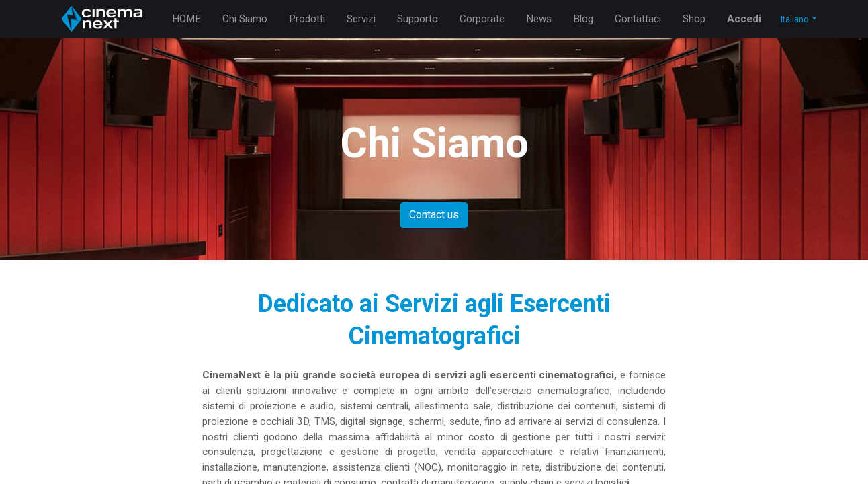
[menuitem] (186, 19)
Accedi (744, 19)
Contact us (434, 215)
